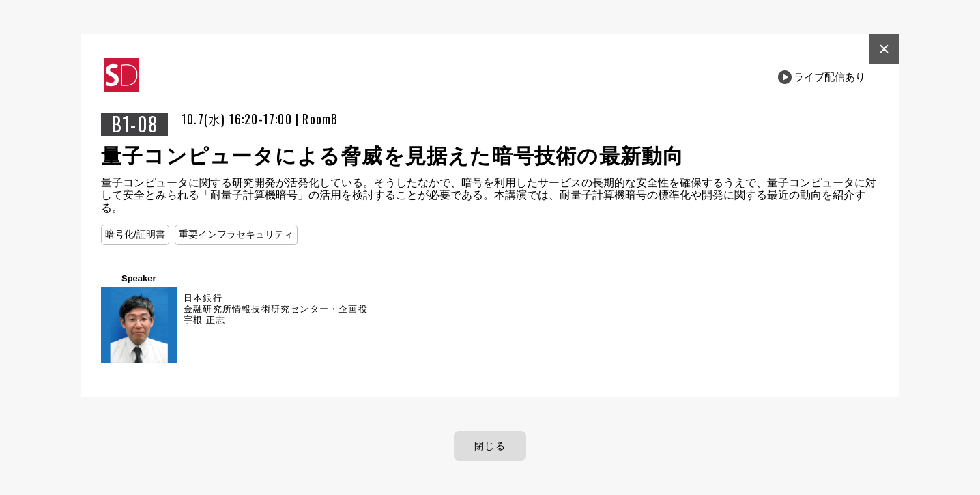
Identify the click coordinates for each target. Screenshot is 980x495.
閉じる (490, 446)
